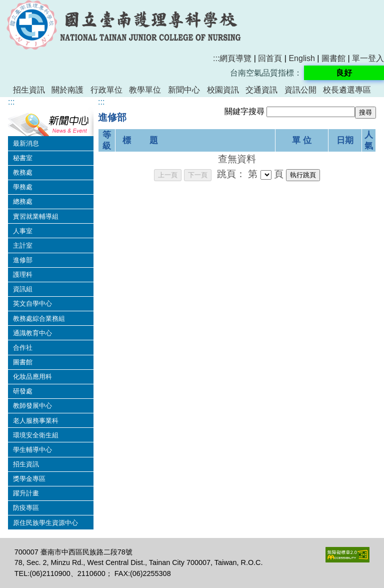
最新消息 (26, 143)
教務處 (23, 172)
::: (216, 58)
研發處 (23, 391)
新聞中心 (184, 90)
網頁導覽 (235, 58)
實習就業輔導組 (36, 216)
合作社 (23, 348)
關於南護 (67, 90)
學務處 (23, 187)
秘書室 (23, 158)
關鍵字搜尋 (244, 111)
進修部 (23, 260)
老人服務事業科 (36, 421)
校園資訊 (223, 90)
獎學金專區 (29, 479)
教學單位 (145, 90)
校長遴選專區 (347, 90)
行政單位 (106, 90)
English (301, 58)
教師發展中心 (32, 406)
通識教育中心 (32, 333)
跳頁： (231, 174)
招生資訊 (29, 90)
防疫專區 (26, 508)
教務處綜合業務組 (39, 319)
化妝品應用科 (32, 377)
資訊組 (23, 289)
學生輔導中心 (32, 450)
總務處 (23, 201)
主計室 (23, 245)
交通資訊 (261, 90)
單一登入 (368, 58)
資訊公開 (300, 90)
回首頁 (270, 58)
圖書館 (333, 58)
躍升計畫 (26, 493)
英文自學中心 (32, 304)
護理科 (23, 274)
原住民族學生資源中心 (45, 523)
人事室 (23, 231)
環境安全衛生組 (36, 435)
